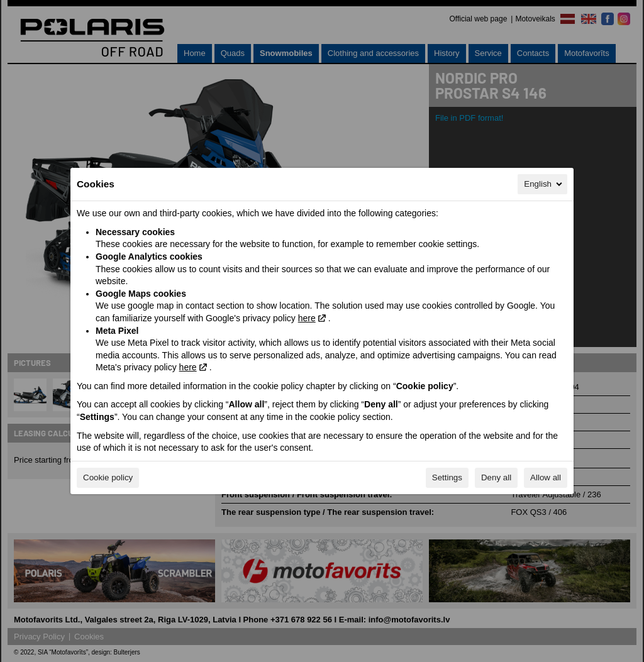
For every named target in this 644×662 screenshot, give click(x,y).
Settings (447, 477)
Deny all (496, 477)
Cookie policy (108, 477)
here (307, 318)
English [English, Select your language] (544, 184)
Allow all (546, 477)
